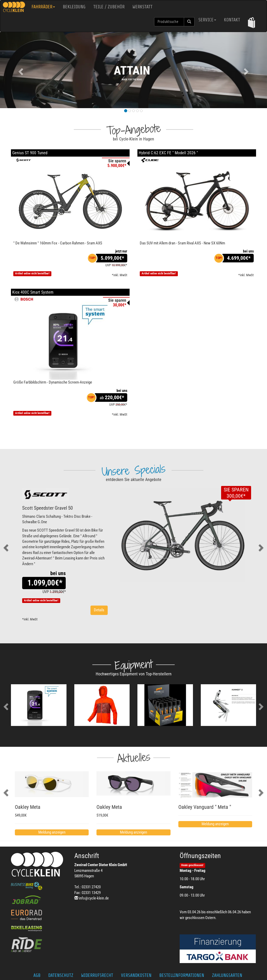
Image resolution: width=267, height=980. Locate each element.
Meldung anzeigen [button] (52, 832)
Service (207, 20)
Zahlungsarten (227, 975)
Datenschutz (61, 975)
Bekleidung (74, 7)
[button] (251, 23)
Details (99, 610)
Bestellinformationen (182, 975)
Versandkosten (136, 975)
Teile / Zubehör (109, 7)
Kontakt (232, 20)
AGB (37, 975)
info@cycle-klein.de (94, 898)
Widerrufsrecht (97, 975)
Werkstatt (142, 7)
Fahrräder (43, 7)
